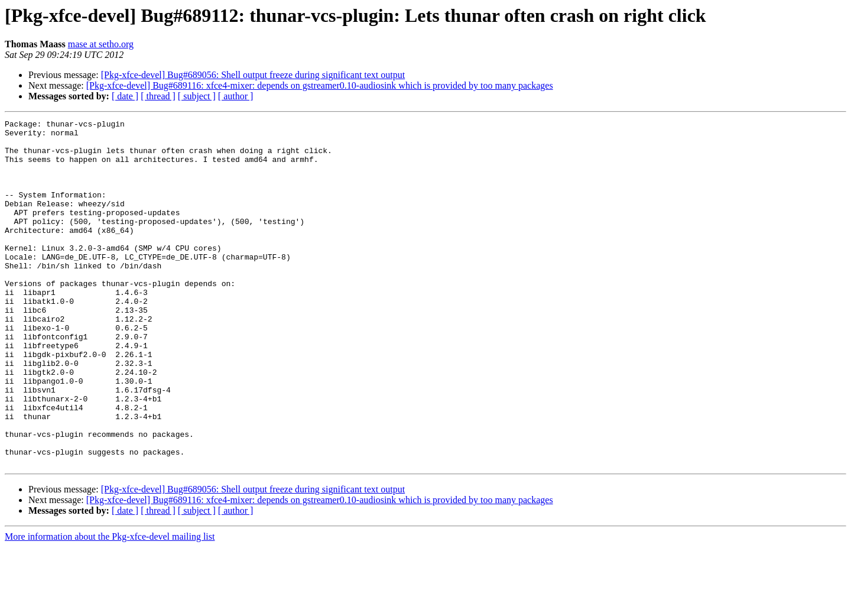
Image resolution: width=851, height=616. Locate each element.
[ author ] (236, 96)
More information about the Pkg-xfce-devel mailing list (110, 606)
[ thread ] (158, 96)
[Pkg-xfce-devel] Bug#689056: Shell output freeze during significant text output (253, 75)
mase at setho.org (101, 44)
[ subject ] (197, 96)
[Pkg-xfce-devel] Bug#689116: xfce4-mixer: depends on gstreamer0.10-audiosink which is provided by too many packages (320, 85)
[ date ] (125, 96)
